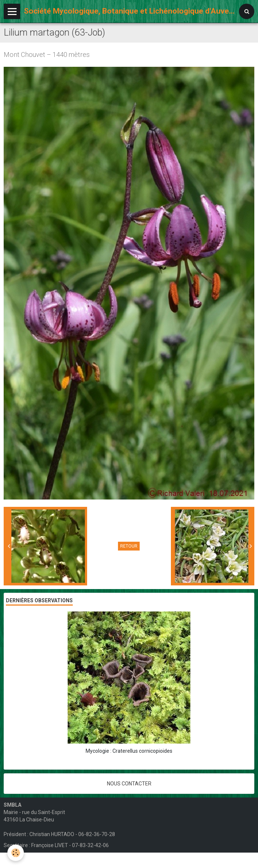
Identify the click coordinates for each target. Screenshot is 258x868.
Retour (129, 546)
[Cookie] (16, 853)
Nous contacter (129, 784)
